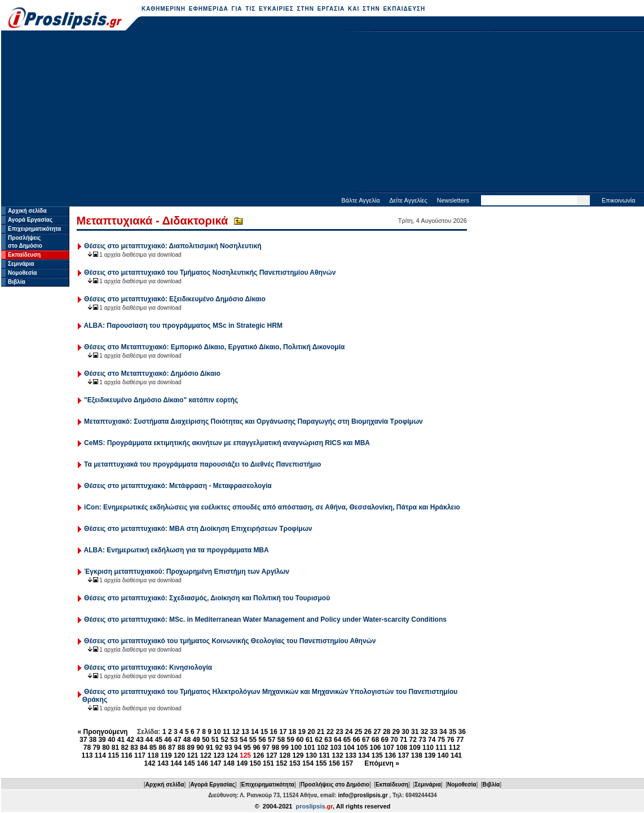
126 (258, 755)
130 (311, 755)
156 (334, 763)
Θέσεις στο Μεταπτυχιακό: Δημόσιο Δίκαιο (152, 373)
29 (396, 732)
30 (405, 732)
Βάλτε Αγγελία (360, 200)
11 (226, 732)
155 (321, 763)
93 (228, 748)
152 (281, 763)
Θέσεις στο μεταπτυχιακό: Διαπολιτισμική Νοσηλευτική (173, 246)
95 (247, 748)
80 (106, 748)
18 (292, 732)
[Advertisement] (323, 113)
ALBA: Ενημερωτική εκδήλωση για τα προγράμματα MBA (177, 550)
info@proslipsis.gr (363, 795)
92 (219, 748)
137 (403, 755)
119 (166, 755)
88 (181, 748)
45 (159, 740)
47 (177, 740)
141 (456, 755)
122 (206, 755)
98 (275, 748)
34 (443, 732)
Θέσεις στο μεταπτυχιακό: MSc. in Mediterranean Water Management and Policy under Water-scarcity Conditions (265, 619)
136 (390, 755)
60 (300, 740)
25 (358, 732)
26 (367, 732)
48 (187, 740)
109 (415, 748)
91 (209, 748)
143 (163, 763)
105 (362, 748)
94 (238, 748)
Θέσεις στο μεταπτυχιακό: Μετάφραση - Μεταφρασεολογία (178, 486)
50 (206, 740)
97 (266, 748)
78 (87, 748)
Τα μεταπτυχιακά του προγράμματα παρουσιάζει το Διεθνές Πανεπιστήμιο (202, 464)
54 (243, 740)
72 (413, 740)
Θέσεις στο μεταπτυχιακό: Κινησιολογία (148, 667)
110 (428, 748)
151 (268, 763)
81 (115, 748)
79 (96, 748)
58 (281, 740)
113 (87, 755)
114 (100, 755)
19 (302, 732)
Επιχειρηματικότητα (34, 229)
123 (219, 755)
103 (336, 748)
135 (377, 755)
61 (309, 740)
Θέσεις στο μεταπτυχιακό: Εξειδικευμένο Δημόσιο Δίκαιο (175, 299)
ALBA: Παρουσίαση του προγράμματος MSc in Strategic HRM (183, 326)
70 (394, 740)
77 (460, 740)
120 (179, 755)
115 (113, 755)
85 (153, 748)
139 (430, 755)
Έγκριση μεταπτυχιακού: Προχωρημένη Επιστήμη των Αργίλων (187, 572)
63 (328, 740)
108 (402, 748)
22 (330, 732)
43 (140, 740)
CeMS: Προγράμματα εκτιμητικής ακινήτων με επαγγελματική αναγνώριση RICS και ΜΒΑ (227, 443)
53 (234, 740)
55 (253, 740)
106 (375, 748)
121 (192, 755)
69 (385, 740)
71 (403, 740)
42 (131, 740)
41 (121, 740)
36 (462, 732)
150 (255, 763)
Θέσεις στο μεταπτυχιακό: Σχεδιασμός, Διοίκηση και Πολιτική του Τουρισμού (207, 598)
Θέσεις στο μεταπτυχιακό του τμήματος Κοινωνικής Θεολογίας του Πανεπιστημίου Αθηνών (230, 641)
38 (93, 740)
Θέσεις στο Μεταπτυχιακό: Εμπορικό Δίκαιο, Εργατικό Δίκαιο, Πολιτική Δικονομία (214, 347)
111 (441, 748)
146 (202, 763)
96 (256, 748)
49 (196, 740)
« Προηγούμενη (103, 732)
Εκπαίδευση (24, 255)
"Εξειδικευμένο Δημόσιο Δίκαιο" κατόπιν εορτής (161, 400)
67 (366, 740)
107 (389, 748)
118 (153, 755)
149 (242, 763)
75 (441, 740)
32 (424, 732)
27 (377, 732)
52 (225, 740)
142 (150, 763)
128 (285, 755)
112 (455, 748)
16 (273, 732)
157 (347, 763)
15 (264, 732)
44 (149, 740)
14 (255, 732)
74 (432, 740)
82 (125, 748)
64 (338, 740)
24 (349, 732)
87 (172, 748)
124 (232, 755)
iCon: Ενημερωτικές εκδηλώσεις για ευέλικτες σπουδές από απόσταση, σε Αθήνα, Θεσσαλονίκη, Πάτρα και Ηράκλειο (272, 507)
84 (144, 748)
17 (283, 732)
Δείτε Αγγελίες (408, 200)
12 (236, 732)
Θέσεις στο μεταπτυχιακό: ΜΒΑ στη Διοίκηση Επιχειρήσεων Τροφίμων (198, 529)
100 (296, 748)
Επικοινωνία (619, 200)
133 (351, 755)
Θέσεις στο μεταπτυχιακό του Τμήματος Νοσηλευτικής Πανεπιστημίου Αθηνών (210, 273)
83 (134, 748)
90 (200, 748)
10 (217, 732)
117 (140, 755)
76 (450, 740)
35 (453, 732)
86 (162, 748)
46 (168, 740)
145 (189, 763)
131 (324, 755)
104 (349, 748)
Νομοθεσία (22, 273)
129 (298, 755)
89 (190, 748)
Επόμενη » (382, 763)
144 (176, 763)
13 (245, 732)
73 (422, 740)
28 (387, 732)
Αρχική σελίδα (27, 211)
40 (111, 740)
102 (323, 748)
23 (339, 732)
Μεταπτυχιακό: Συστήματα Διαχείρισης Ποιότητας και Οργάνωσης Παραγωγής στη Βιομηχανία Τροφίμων (253, 421)
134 (364, 755)
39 (102, 740)
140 (443, 755)
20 (311, 732)
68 (375, 740)
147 (215, 763)
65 (347, 740)
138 (417, 755)
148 (229, 763)
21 (321, 732)
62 (319, 740)
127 (272, 755)
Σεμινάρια (21, 264)
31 (415, 732)
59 (290, 740)
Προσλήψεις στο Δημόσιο (335, 785)
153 (295, 763)
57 (272, 740)
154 (308, 763)
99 (285, 748)
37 (83, 740)
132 (338, 755)
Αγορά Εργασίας (30, 220)
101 (310, 748)
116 (127, 755)
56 (262, 740)
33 (433, 732)
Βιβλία (17, 282)
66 (356, 740)
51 (215, 740)
